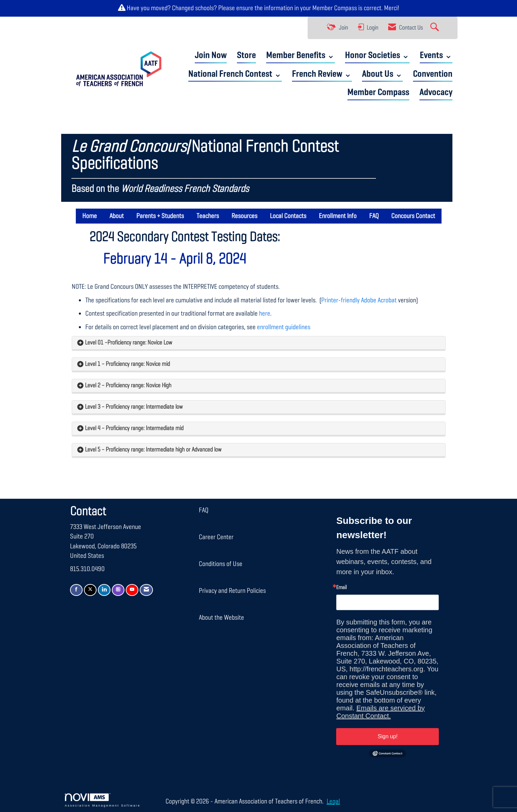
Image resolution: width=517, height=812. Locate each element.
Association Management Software (103, 800)
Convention (433, 74)
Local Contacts (288, 216)
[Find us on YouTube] (132, 590)
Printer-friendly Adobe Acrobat (359, 300)
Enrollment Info (338, 216)
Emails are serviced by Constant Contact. (380, 712)
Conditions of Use (221, 564)
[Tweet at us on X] (90, 590)
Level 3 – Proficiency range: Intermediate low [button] (134, 407)
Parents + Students (160, 216)
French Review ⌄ (322, 74)
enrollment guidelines (284, 327)
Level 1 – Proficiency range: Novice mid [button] (127, 364)
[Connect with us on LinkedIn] (104, 590)
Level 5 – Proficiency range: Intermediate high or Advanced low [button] (153, 450)
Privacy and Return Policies (232, 591)
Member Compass (335, 8)
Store (246, 56)
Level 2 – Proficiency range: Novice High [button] (128, 386)
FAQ (374, 216)
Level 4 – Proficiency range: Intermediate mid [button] (134, 428)
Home (90, 216)
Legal (333, 801)
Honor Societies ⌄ (377, 56)
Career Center (216, 537)
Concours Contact (413, 216)
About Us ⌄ (382, 74)
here (265, 314)
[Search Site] (435, 28)
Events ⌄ (436, 56)
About (117, 216)
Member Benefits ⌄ (300, 56)
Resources (244, 216)
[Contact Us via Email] (146, 590)
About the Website (221, 618)
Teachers (208, 216)
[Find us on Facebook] (76, 590)
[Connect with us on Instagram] (118, 590)
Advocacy (436, 93)
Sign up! (388, 736)
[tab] (259, 343)
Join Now (211, 56)
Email (341, 588)
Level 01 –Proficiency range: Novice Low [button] (128, 343)
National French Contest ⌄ (235, 74)
